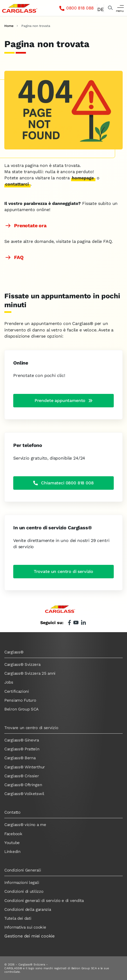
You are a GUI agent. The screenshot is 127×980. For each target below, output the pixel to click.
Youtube (12, 843)
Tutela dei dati (18, 918)
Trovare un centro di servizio (31, 728)
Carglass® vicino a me (25, 825)
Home (9, 26)
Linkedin (12, 852)
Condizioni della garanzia (28, 909)
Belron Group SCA (21, 709)
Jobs (9, 682)
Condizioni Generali (23, 870)
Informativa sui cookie (25, 927)
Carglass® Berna (20, 758)
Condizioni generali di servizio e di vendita (44, 901)
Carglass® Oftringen (23, 785)
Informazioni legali (22, 883)
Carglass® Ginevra (22, 740)
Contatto (12, 812)
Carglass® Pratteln (22, 749)
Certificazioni (17, 691)
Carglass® (14, 652)
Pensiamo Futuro (20, 700)
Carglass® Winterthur (25, 767)
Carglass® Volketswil (24, 794)
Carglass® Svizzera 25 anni (30, 673)
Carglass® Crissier (22, 776)
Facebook (13, 834)
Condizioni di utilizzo (24, 891)
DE (100, 9)
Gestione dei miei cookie (29, 936)
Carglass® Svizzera (22, 664)
